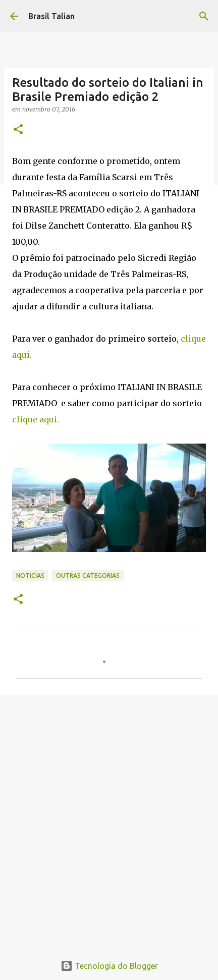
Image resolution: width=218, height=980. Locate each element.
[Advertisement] (109, 819)
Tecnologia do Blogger (109, 966)
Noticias (30, 576)
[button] (18, 130)
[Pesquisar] (204, 16)
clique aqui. (36, 419)
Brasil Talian (51, 16)
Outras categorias (88, 576)
